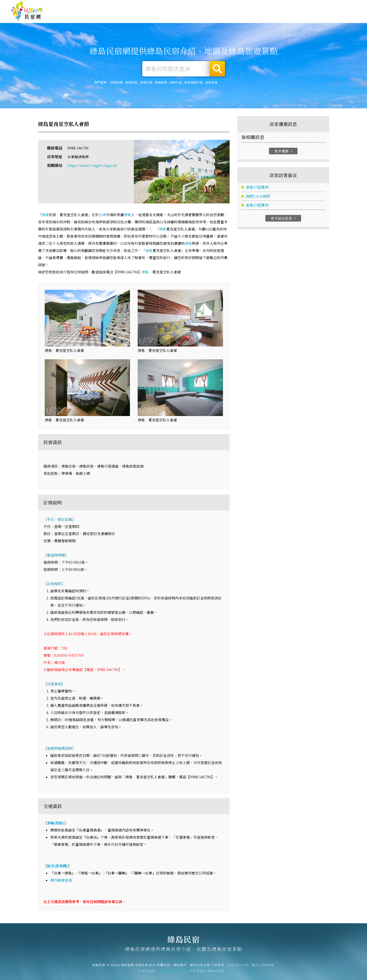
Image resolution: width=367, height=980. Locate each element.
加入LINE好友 (263, 968)
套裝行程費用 (257, 187)
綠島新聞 (298, 18)
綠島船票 (161, 82)
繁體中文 (342, 5)
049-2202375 (238, 968)
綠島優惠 (275, 17)
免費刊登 (278, 6)
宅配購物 (345, 20)
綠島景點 (322, 19)
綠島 (45, 215)
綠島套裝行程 (194, 82)
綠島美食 (251, 16)
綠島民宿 (27, 11)
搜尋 (217, 69)
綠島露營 (204, 16)
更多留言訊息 (284, 218)
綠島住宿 (181, 16)
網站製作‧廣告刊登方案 (307, 6)
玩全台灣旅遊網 (257, 6)
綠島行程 (176, 82)
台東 (102, 215)
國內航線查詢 (61, 880)
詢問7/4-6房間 (258, 196)
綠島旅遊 (228, 16)
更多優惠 (284, 151)
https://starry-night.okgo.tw (92, 166)
